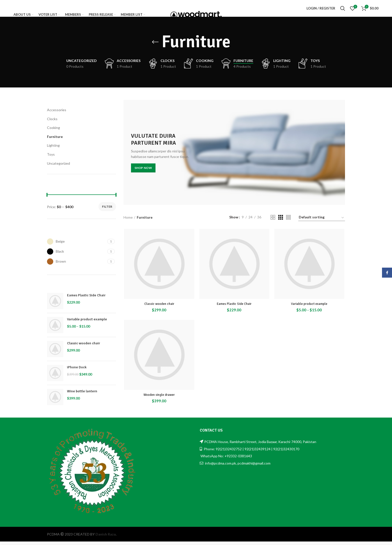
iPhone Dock (77, 372)
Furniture (55, 141)
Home (128, 222)
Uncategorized (58, 168)
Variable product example (87, 324)
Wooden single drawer (159, 400)
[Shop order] (322, 222)
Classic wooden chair (83, 348)
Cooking (53, 132)
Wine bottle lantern (82, 396)
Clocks (52, 123)
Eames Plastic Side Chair (86, 300)
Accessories (57, 114)
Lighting (53, 150)
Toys (51, 159)
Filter (107, 211)
